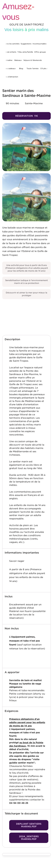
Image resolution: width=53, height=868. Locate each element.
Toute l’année (33, 68)
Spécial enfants (10, 52)
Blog (21, 68)
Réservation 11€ (27, 116)
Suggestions (26, 44)
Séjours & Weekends (33, 60)
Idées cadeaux (9, 68)
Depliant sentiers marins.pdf (29, 825)
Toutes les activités (11, 44)
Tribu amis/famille (25, 52)
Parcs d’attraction (10, 77)
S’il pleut (44, 68)
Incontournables (40, 44)
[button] (26, 339)
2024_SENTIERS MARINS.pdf (29, 838)
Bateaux (18, 60)
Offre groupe (40, 52)
